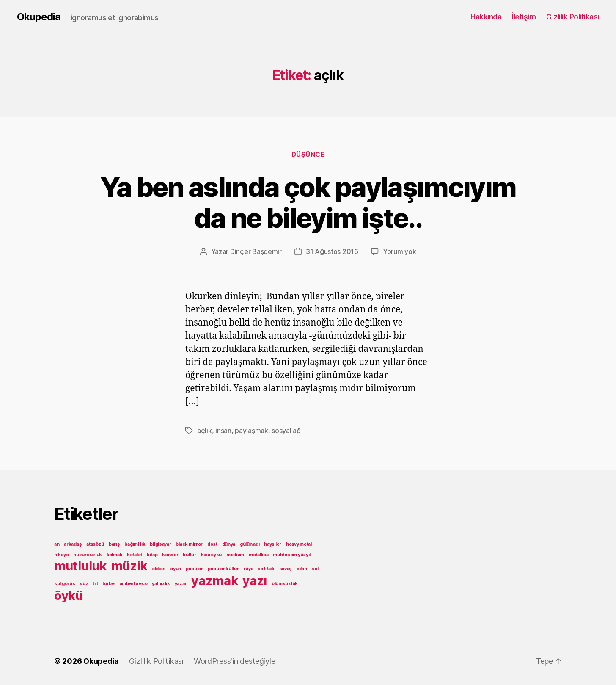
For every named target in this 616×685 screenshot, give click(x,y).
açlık (205, 431)
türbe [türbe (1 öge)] (109, 584)
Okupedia (39, 17)
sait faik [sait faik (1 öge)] (266, 569)
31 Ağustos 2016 (332, 251)
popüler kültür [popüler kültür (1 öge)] (223, 569)
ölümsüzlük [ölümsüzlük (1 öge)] (285, 584)
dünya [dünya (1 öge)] (229, 544)
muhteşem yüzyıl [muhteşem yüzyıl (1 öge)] (292, 555)
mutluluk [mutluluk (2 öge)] (80, 566)
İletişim (524, 17)
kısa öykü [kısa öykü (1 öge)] (212, 555)
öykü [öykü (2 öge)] (69, 595)
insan (223, 431)
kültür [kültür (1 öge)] (189, 555)
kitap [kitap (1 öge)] (152, 555)
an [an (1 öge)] (57, 544)
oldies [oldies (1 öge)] (159, 569)
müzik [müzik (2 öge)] (129, 566)
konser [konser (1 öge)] (170, 555)
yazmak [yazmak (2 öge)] (214, 581)
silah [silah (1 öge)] (302, 569)
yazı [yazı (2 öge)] (255, 581)
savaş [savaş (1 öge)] (286, 569)
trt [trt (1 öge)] (95, 584)
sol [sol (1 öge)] (315, 569)
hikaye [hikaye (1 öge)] (61, 555)
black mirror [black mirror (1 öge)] (189, 544)
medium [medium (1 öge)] (235, 555)
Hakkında (486, 17)
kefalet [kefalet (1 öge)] (135, 555)
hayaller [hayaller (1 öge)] (273, 544)
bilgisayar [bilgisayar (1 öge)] (160, 544)
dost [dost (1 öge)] (212, 544)
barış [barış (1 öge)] (114, 544)
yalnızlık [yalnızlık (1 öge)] (161, 584)
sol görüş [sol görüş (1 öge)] (65, 584)
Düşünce (308, 155)
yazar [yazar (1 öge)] (181, 584)
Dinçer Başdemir (256, 251)
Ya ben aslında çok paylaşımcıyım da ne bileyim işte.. (308, 202)
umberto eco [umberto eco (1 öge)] (133, 584)
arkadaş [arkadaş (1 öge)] (73, 544)
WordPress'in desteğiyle (235, 661)
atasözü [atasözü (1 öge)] (95, 544)
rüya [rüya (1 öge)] (249, 569)
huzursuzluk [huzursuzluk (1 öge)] (88, 555)
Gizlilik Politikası (573, 17)
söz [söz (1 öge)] (84, 584)
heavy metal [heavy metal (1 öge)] (299, 544)
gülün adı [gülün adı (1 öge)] (250, 544)
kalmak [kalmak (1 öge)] (114, 555)
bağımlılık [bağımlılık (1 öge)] (135, 544)
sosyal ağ (286, 431)
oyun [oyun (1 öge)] (176, 569)
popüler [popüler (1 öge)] (194, 569)
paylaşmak (252, 431)
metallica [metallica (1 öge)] (259, 555)
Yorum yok (400, 251)
